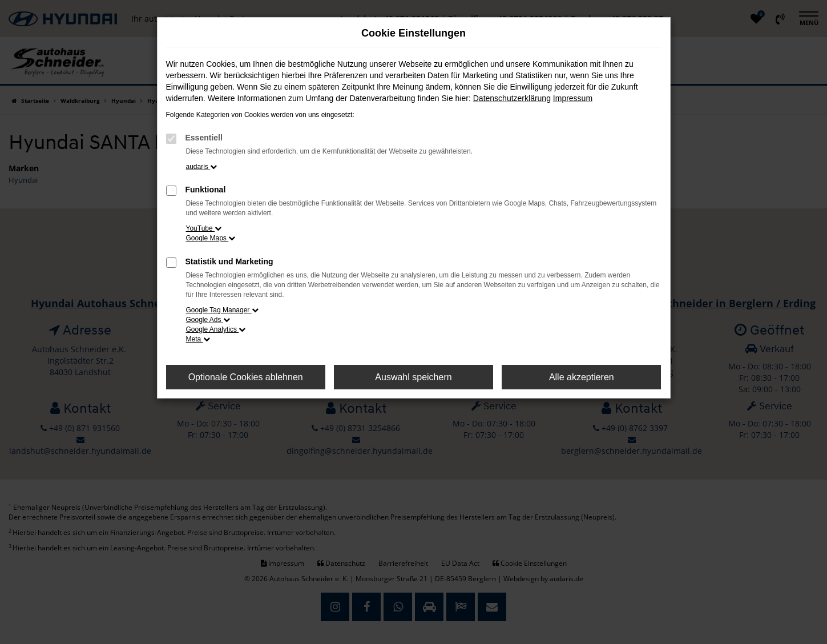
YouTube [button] (204, 228)
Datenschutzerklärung (512, 98)
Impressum (573, 98)
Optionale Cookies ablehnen (246, 377)
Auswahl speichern (413, 377)
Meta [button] (198, 339)
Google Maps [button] (211, 238)
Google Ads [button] (208, 320)
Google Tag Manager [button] (222, 310)
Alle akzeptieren (582, 377)
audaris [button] (202, 167)
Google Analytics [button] (216, 329)
